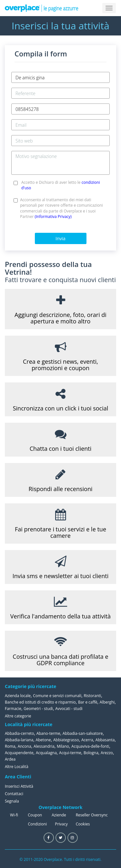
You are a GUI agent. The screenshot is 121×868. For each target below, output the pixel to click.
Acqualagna (46, 753)
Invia (60, 238)
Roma (10, 746)
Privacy (61, 824)
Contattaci (14, 794)
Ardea (10, 759)
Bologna (91, 753)
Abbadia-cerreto (19, 733)
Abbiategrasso (66, 740)
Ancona (25, 746)
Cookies (83, 824)
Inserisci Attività (19, 786)
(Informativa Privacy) (53, 217)
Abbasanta (105, 740)
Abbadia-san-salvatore (83, 733)
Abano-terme (48, 733)
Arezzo (107, 753)
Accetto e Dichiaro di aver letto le (61, 185)
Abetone (43, 740)
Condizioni (37, 824)
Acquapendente (19, 753)
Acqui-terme (70, 753)
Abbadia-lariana (19, 740)
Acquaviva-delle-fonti (90, 746)
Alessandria (44, 746)
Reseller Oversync (92, 815)
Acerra (87, 740)
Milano (63, 746)
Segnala (12, 801)
